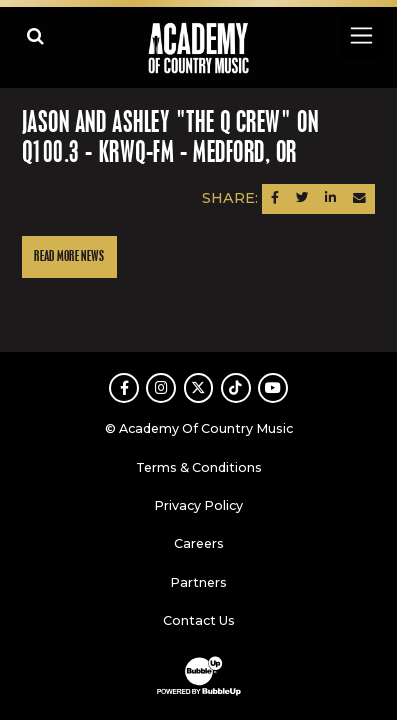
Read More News (69, 256)
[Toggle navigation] (360, 35)
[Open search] (35, 35)
